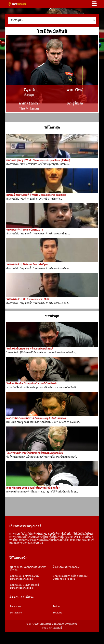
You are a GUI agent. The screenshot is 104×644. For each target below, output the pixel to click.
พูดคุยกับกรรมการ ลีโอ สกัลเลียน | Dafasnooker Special (71, 577)
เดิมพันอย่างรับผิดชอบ (66, 624)
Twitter (57, 606)
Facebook (16, 606)
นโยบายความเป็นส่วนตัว (40, 624)
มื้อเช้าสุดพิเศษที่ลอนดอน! (67, 567)
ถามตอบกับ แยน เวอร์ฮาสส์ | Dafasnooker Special (25, 586)
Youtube (57, 613)
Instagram (16, 613)
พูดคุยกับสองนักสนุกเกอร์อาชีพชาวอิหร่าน (28, 568)
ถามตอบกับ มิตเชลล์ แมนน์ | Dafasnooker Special (25, 577)
